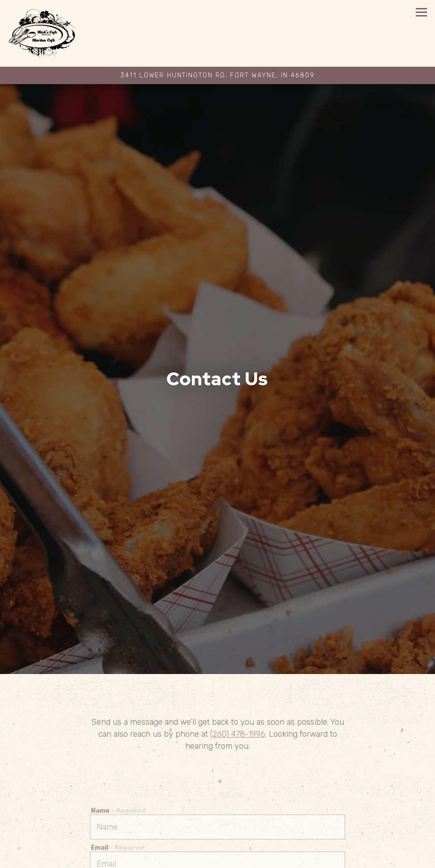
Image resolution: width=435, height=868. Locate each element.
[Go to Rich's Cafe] (217, 76)
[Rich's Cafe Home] (51, 33)
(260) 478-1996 (238, 686)
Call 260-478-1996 (217, 837)
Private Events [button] (217, 858)
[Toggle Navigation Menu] (421, 12)
